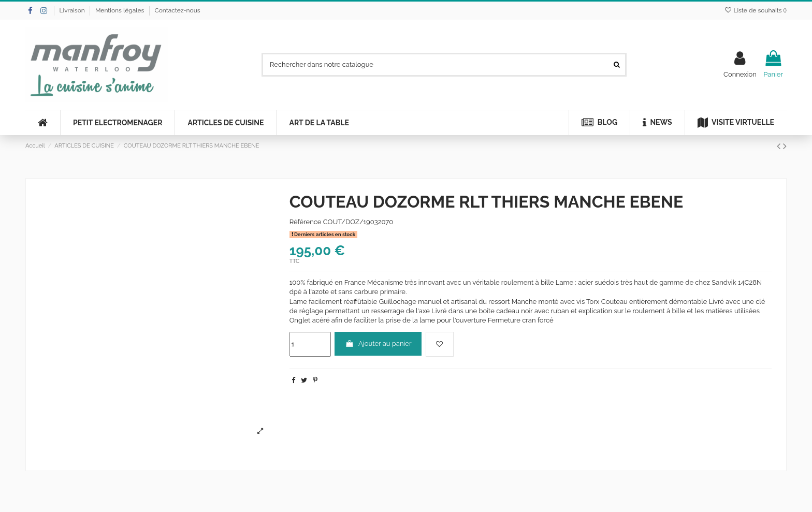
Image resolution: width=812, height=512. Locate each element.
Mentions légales (120, 10)
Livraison (73, 10)
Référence (306, 222)
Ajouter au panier (378, 343)
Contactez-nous (177, 10)
